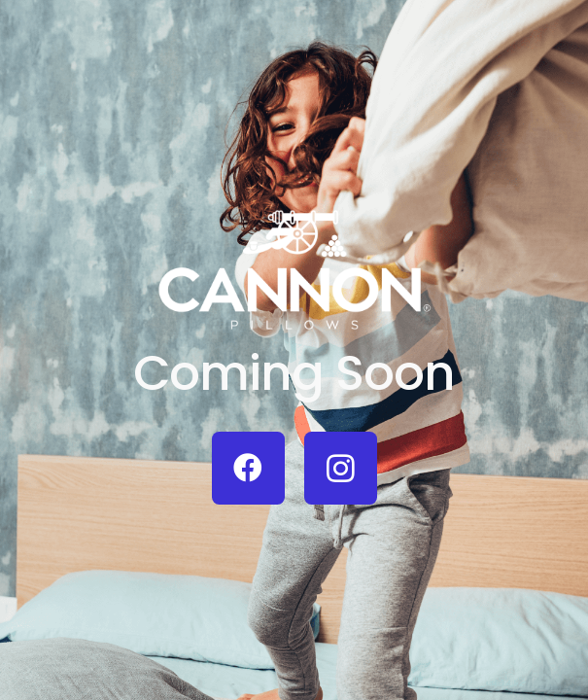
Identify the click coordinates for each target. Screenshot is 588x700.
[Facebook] (248, 468)
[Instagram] (341, 468)
